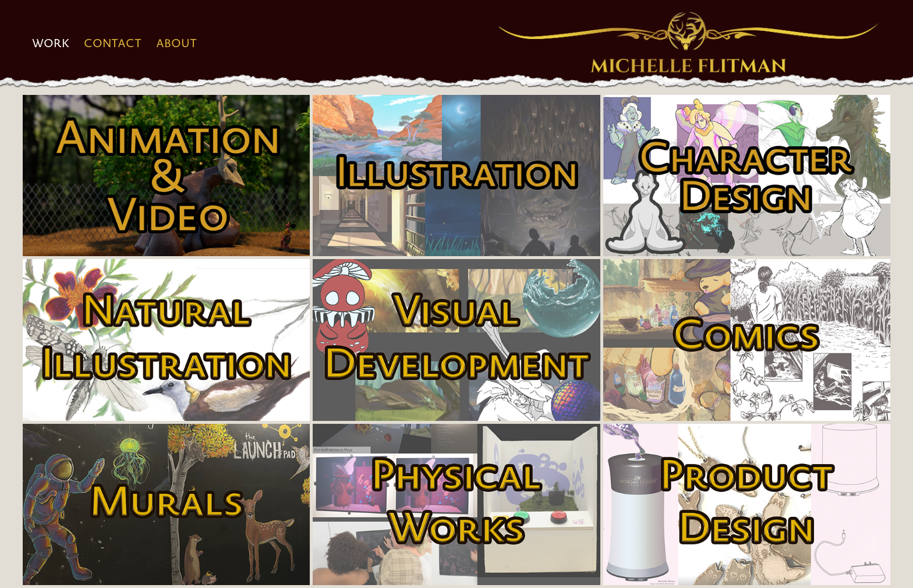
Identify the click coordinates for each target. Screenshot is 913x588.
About (176, 43)
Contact (113, 43)
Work (51, 43)
